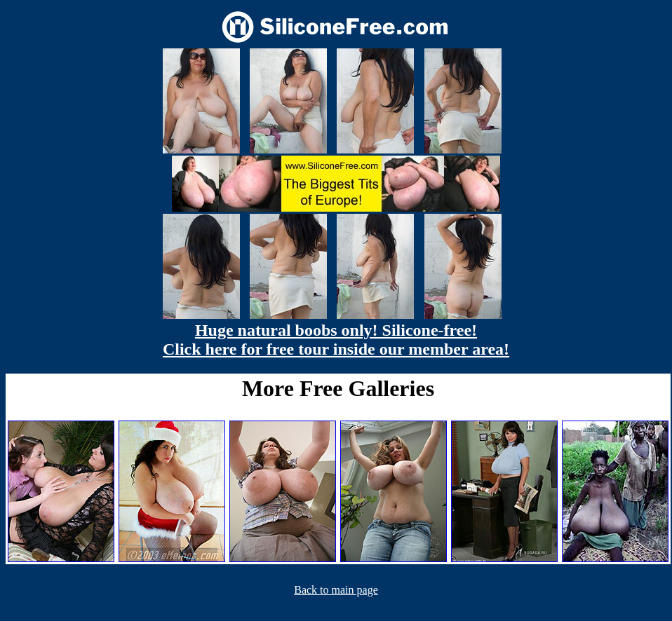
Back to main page (336, 590)
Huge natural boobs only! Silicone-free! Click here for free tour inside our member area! (336, 340)
